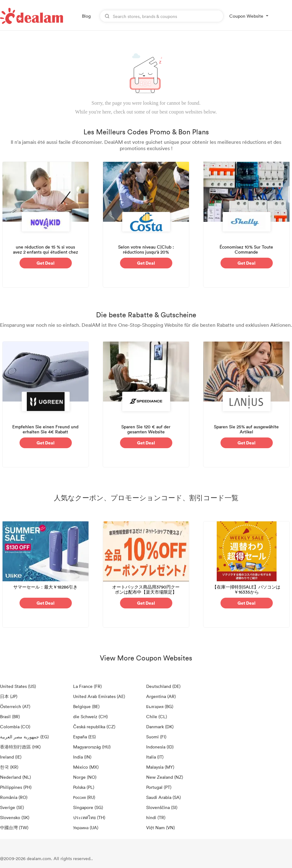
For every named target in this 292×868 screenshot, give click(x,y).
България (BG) (160, 706)
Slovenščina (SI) (162, 807)
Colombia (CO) (15, 727)
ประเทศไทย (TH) (89, 817)
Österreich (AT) (15, 706)
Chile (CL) (157, 716)
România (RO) (14, 797)
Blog (86, 16)
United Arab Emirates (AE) (99, 696)
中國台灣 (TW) (14, 827)
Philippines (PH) (16, 787)
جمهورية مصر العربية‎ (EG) (24, 737)
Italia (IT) (155, 757)
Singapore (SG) (88, 807)
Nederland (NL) (15, 777)
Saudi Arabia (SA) (163, 797)
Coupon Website (246, 16)
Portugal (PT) (159, 787)
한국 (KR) (9, 767)
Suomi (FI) (156, 737)
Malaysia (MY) (160, 767)
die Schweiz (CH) (90, 716)
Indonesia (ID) (160, 747)
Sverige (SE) (12, 807)
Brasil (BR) (10, 716)
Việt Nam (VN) (160, 827)
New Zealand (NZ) (165, 777)
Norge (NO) (85, 777)
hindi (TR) (156, 817)
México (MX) (86, 767)
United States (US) (18, 686)
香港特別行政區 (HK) (20, 747)
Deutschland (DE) (163, 686)
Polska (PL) (84, 787)
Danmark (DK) (160, 727)
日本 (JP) (9, 696)
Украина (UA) (86, 827)
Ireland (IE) (11, 757)
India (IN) (82, 757)
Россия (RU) (84, 797)
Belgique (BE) (86, 706)
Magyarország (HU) (92, 747)
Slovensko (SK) (15, 817)
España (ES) (84, 737)
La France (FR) (87, 686)
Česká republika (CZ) (94, 727)
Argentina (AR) (161, 696)
